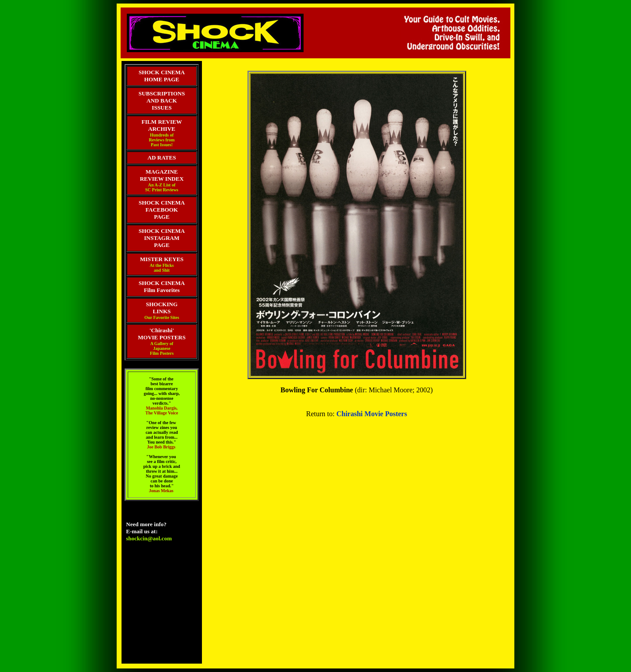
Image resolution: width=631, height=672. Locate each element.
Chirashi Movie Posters (372, 414)
